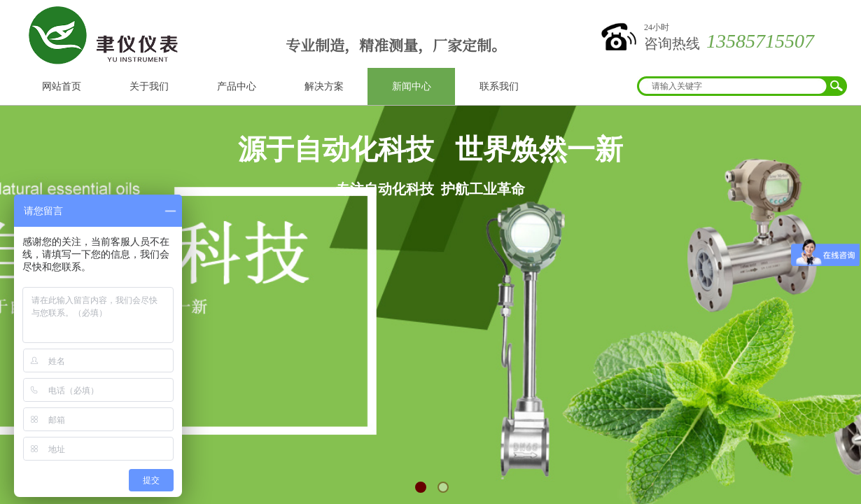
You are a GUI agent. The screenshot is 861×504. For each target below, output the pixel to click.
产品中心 (237, 86)
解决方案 (324, 86)
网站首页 (62, 86)
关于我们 (149, 86)
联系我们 (499, 86)
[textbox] (733, 86)
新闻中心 (412, 86)
